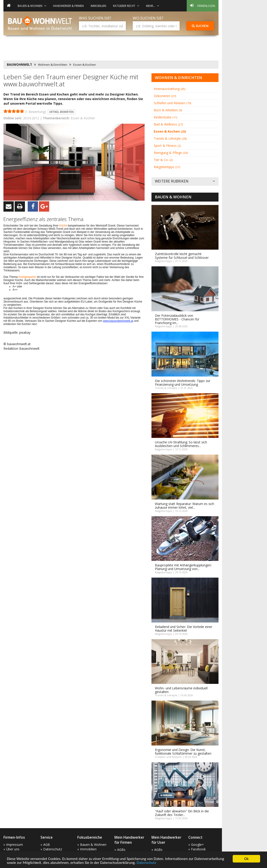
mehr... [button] (152, 6)
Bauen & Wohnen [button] (32, 6)
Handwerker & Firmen (68, 6)
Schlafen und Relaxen (172, 103)
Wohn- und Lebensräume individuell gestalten (181, 690)
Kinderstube (165, 117)
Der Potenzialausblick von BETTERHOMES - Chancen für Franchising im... (177, 319)
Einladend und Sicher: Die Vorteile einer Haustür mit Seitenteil (184, 629)
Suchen (200, 26)
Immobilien (98, 6)
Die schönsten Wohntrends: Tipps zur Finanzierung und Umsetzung (183, 383)
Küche (63, 226)
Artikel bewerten (61, 112)
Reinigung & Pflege (171, 153)
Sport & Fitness (167, 146)
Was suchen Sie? (95, 18)
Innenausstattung (170, 89)
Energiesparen (28, 277)
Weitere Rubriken (185, 182)
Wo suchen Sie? (148, 18)
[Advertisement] (87, 49)
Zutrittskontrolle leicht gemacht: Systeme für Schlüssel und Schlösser (182, 256)
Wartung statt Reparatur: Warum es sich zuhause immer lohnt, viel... (185, 506)
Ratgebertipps (167, 167)
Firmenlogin (203, 5)
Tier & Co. (163, 160)
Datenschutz (146, 863)
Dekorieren (165, 96)
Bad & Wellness (168, 124)
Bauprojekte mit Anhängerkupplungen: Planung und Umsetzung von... (183, 567)
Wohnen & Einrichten (53, 65)
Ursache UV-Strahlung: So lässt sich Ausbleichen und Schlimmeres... (181, 444)
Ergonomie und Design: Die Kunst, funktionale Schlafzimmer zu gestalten (183, 752)
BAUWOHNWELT (19, 65)
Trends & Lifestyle (170, 138)
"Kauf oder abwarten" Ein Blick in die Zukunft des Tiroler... (182, 813)
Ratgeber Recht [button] (126, 6)
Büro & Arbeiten (168, 110)
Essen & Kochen (85, 65)
